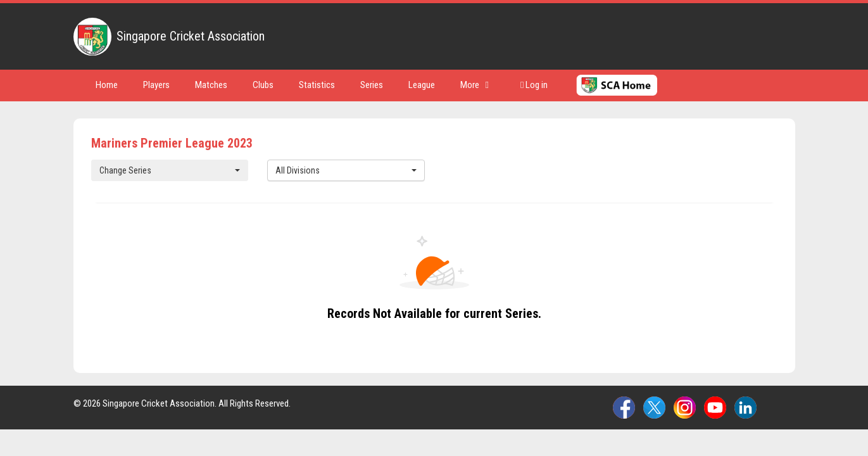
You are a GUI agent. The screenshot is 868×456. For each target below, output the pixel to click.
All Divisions (346, 170)
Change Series (170, 170)
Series (372, 85)
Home (107, 85)
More (475, 85)
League (422, 85)
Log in (534, 85)
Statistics (317, 85)
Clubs (263, 85)
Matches (211, 85)
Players (156, 85)
